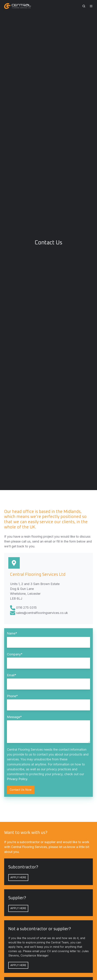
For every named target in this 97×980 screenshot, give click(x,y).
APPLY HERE (18, 877)
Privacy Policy (17, 779)
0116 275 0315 (26, 608)
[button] (84, 6)
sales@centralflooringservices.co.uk (42, 613)
